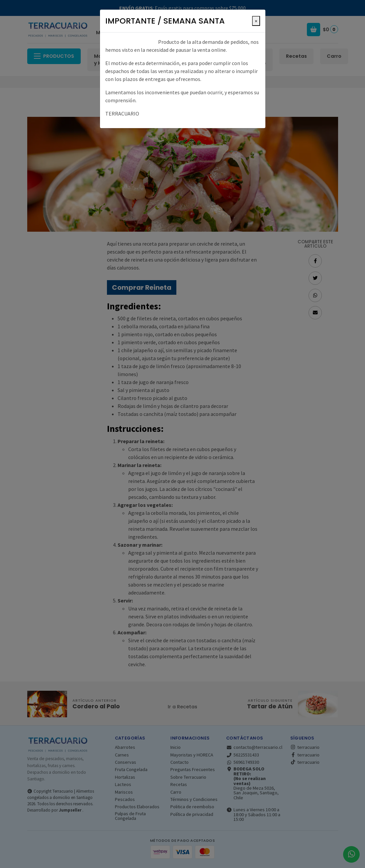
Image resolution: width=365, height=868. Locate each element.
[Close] (256, 21)
